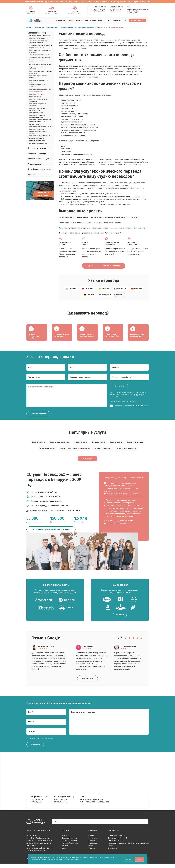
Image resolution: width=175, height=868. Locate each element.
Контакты (92, 853)
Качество (65, 850)
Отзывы (91, 840)
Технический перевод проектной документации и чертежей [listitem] (39, 42)
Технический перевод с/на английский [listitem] (38, 61)
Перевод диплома (81, 446)
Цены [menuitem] (100, 20)
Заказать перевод (138, 20)
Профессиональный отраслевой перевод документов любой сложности (83, 27)
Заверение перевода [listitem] (37, 154)
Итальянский (120, 292)
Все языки (120, 299)
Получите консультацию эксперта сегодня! (51, 534)
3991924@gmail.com (99, 11)
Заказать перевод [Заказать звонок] (39, 418)
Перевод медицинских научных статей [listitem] (39, 81)
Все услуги (88, 463)
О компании (61, 20)
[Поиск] (125, 21)
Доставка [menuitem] (108, 20)
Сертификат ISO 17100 (116, 845)
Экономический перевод (116, 27)
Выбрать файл (119, 390)
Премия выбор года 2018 (117, 840)
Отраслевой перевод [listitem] (37, 33)
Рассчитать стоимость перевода (101, 267)
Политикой (75, 859)
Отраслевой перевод (70, 843)
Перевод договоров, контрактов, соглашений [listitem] (39, 100)
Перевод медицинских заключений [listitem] (40, 89)
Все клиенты (120, 619)
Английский (71, 292)
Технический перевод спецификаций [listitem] (41, 45)
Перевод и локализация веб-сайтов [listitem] (40, 136)
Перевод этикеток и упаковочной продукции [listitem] (40, 51)
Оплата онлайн (113, 853)
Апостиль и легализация (103, 452)
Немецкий (89, 299)
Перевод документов (70, 845)
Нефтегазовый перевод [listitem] (37, 48)
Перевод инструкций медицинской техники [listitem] (40, 77)
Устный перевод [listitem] (35, 164)
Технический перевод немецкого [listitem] (39, 55)
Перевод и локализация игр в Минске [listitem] (41, 127)
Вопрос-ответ (93, 848)
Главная (29, 27)
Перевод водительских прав (60, 446)
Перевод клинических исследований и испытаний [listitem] (41, 72)
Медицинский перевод (135, 446)
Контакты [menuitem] (117, 20)
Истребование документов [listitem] (39, 169)
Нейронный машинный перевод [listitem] (38, 143)
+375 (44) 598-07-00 (99, 9)
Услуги (78, 20)
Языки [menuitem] (71, 20)
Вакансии (92, 845)
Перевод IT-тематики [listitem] (35, 124)
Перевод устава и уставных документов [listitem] (38, 105)
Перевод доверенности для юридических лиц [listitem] (38, 109)
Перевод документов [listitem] (37, 148)
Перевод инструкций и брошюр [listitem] (39, 38)
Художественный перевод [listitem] (36, 138)
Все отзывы (87, 683)
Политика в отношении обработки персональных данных (128, 848)
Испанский (104, 292)
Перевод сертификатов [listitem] (37, 113)
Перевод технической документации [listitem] (39, 36)
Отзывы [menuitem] (93, 20)
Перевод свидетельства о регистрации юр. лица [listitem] (37, 116)
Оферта (111, 850)
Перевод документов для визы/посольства (75, 452)
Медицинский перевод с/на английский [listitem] (38, 86)
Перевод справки (116, 446)
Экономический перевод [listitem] (36, 92)
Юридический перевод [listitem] (35, 97)
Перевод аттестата (98, 446)
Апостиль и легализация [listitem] (38, 159)
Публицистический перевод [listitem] (37, 141)
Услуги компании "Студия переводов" (46, 27)
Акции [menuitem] (86, 20)
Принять (139, 859)
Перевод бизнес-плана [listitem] (36, 94)
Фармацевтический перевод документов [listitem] (38, 68)
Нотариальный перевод (47, 452)
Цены (64, 853)
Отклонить (128, 859)
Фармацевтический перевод (126, 452)
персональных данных (141, 410)
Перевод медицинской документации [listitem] (40, 64)
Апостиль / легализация (70, 848)
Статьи (91, 850)
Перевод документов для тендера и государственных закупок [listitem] (40, 121)
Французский (105, 299)
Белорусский (87, 292)
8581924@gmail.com (116, 11)
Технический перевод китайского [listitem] (40, 57)
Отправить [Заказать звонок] (36, 749)
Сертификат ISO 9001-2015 (117, 843)
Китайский (136, 292)
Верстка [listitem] (31, 175)
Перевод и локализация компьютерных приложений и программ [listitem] (38, 131)
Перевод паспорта (39, 446)
